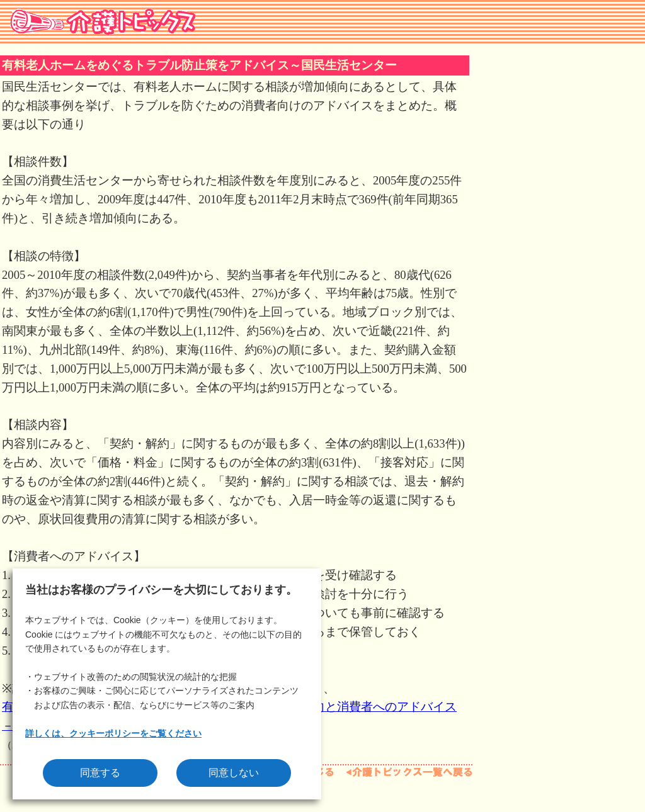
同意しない (234, 773)
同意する (100, 773)
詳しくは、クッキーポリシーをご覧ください (113, 733)
